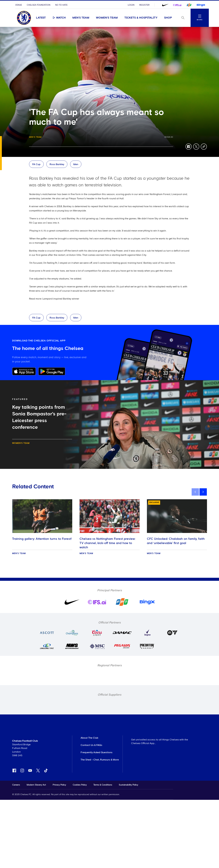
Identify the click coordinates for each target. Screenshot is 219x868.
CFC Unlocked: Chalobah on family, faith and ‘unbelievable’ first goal (176, 541)
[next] (203, 492)
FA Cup (36, 164)
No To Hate (61, 5)
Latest (41, 18)
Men (76, 164)
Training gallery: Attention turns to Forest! (42, 539)
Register (144, 5)
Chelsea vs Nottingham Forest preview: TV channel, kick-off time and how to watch (107, 543)
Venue (19, 5)
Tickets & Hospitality (141, 18)
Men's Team (81, 18)
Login (131, 5)
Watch (59, 18)
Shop (168, 18)
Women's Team (107, 18)
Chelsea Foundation (39, 5)
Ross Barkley (57, 164)
